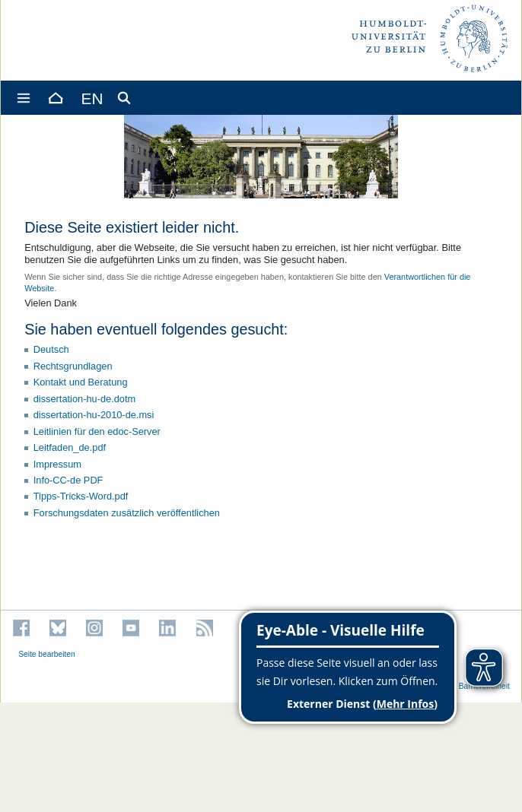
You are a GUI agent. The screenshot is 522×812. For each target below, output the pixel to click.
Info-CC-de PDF (68, 480)
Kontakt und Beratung (81, 382)
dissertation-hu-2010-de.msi (94, 415)
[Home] (55, 98)
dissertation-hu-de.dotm (84, 399)
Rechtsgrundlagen (73, 366)
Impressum (57, 464)
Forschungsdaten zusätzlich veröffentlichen (127, 513)
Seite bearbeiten (47, 654)
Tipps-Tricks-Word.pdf (81, 496)
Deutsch (51, 349)
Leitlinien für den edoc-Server (97, 431)
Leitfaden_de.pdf (70, 447)
